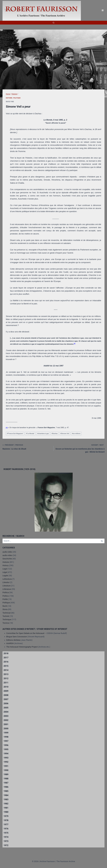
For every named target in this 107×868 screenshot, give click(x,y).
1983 (6, 799)
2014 (6, 670)
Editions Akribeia (13, 640)
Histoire (9, 98)
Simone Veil (65, 434)
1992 (6, 762)
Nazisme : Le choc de (27, 447)
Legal (5, 569)
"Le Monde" (30, 434)
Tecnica (6, 623)
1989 (6, 774)
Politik (5, 599)
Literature (6, 586)
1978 (6, 820)
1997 (6, 741)
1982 (6, 804)
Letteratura (7, 579)
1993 (6, 758)
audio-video (7, 555)
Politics (6, 596)
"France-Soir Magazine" (15, 434)
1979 (6, 816)
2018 (6, 653)
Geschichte (7, 559)
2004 (6, 712)
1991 (6, 766)
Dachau (55, 434)
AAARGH (10, 643)
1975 (6, 833)
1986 (6, 787)
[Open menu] (103, 10)
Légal (5, 572)
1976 (6, 829)
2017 (6, 658)
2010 (6, 687)
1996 (6, 745)
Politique (17, 98)
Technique (7, 619)
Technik (6, 616)
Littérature (7, 589)
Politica (6, 592)
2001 (6, 724)
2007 (6, 699)
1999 (6, 733)
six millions (76, 434)
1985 (6, 791)
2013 (6, 674)
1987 (6, 783)
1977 (6, 825)
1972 (6, 845)
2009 (6, 691)
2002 (6, 720)
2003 (6, 716)
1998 (6, 737)
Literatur (6, 582)
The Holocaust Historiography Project (22, 647)
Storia (5, 609)
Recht (5, 606)
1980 (6, 812)
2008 (6, 695)
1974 (6, 837)
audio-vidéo (7, 552)
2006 (6, 703)
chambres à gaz (43, 434)
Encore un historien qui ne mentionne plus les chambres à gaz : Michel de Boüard (80, 448)
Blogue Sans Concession (17, 637)
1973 (6, 841)
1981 (6, 808)
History (5, 565)
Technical (7, 613)
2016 (6, 662)
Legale (5, 576)
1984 (6, 795)
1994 (6, 754)
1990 (6, 770)
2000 (6, 729)
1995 (6, 749)
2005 (6, 708)
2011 (6, 683)
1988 (6, 779)
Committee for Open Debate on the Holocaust (25, 633)
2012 (6, 678)
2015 (6, 666)
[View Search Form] (53, 23)
